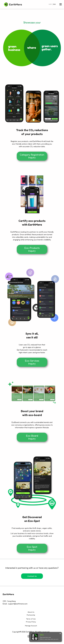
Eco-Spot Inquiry (32, 548)
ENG (54, 4)
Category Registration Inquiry (32, 156)
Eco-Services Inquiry (32, 362)
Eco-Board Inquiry (32, 437)
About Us (31, 612)
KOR (50, 4)
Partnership (31, 615)
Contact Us (32, 576)
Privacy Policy (31, 622)
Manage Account (31, 626)
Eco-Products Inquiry (32, 249)
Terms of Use (31, 619)
